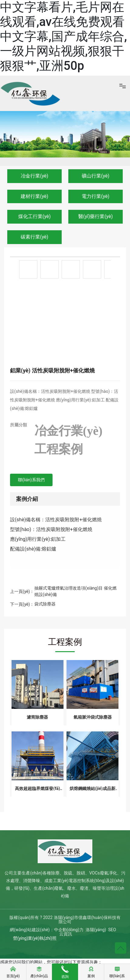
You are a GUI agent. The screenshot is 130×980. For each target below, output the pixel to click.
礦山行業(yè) (96, 176)
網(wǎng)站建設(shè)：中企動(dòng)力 (47, 930)
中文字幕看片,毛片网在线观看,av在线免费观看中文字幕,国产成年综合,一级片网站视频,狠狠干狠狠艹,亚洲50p (63, 36)
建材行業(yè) (34, 196)
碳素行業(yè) (34, 237)
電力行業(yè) (96, 196)
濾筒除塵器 (37, 717)
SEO (112, 930)
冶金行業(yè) (34, 176)
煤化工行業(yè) (34, 216)
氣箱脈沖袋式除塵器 (93, 717)
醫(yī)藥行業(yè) (96, 216)
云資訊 (66, 934)
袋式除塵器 (45, 604)
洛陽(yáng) (96, 930)
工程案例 (59, 449)
